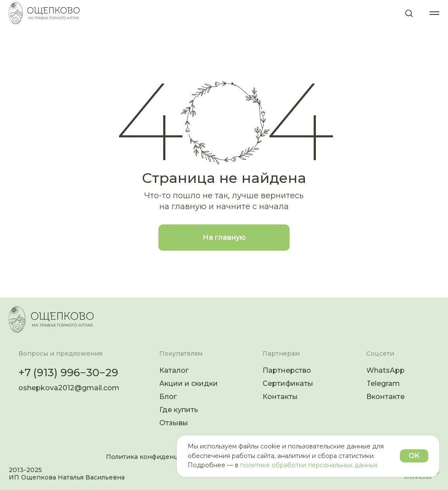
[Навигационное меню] (434, 13)
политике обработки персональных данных (309, 465)
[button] (409, 13)
